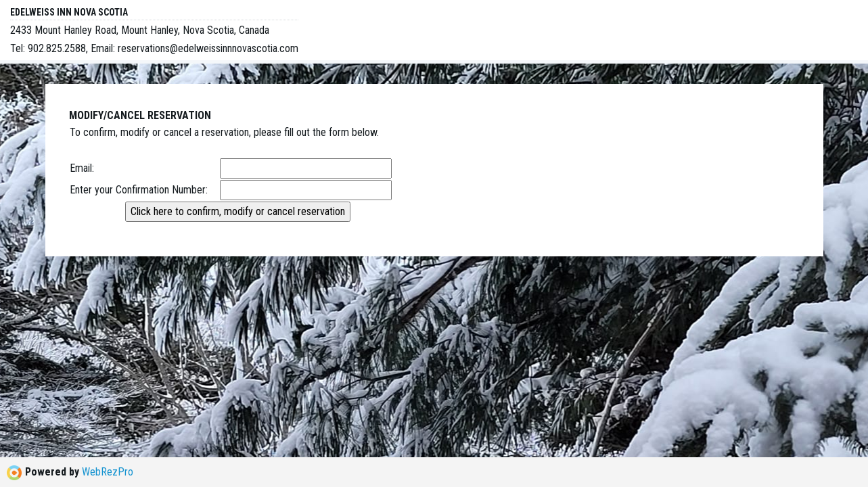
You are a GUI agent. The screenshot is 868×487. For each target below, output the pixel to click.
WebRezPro (108, 472)
